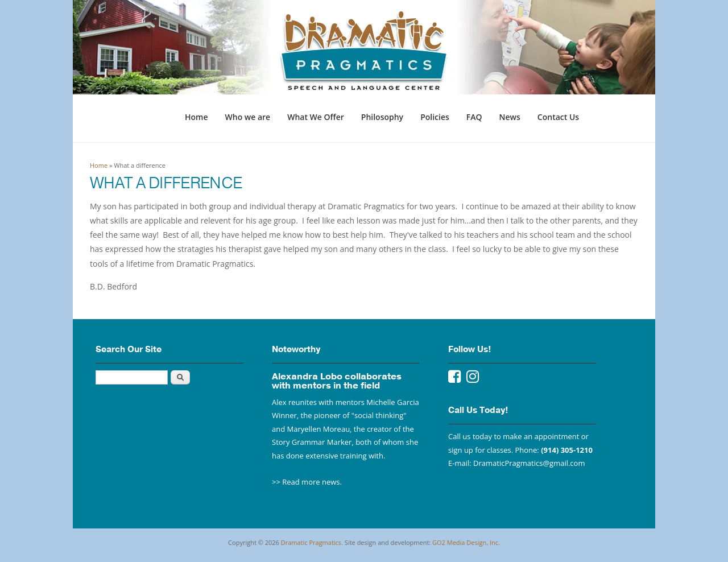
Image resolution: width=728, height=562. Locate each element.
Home (197, 117)
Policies (435, 117)
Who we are (248, 117)
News (510, 117)
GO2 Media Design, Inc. (466, 542)
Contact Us (558, 117)
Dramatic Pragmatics (311, 542)
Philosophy (382, 117)
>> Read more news (306, 482)
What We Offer (316, 117)
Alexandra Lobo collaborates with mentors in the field (337, 381)
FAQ (474, 117)
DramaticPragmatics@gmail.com (529, 463)
